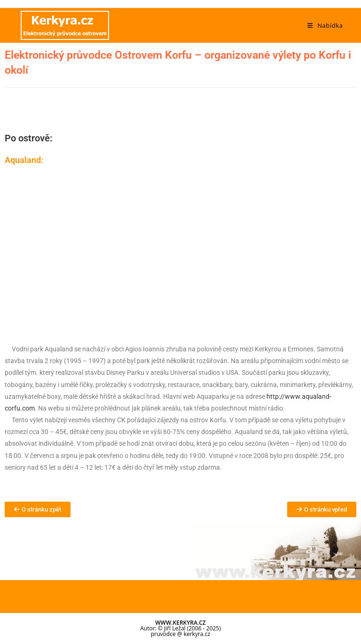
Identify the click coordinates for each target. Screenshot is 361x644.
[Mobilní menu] (325, 25)
